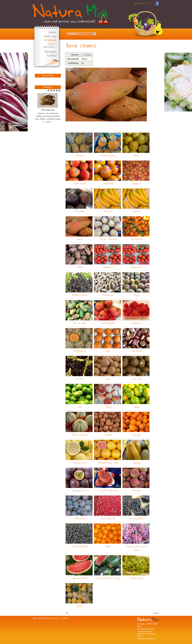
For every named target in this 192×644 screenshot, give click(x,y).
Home (53, 33)
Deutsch (138, 3)
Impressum (44, 618)
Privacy (55, 618)
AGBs (34, 618)
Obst (51, 44)
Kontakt (52, 56)
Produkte (50, 40)
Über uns (50, 37)
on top (156, 613)
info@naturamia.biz (145, 631)
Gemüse (49, 47)
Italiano (149, 3)
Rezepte (51, 52)
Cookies (64, 618)
